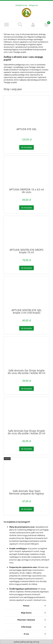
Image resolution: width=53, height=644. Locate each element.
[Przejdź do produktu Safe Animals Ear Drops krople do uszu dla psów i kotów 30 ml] (26, 354)
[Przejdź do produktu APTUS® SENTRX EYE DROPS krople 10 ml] (26, 233)
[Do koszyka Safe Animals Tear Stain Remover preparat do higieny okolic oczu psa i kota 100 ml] (26, 509)
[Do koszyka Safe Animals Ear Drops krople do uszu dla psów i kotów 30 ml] (26, 389)
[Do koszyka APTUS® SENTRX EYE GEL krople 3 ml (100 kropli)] (26, 328)
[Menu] (7, 25)
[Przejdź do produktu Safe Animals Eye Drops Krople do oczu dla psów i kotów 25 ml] (26, 414)
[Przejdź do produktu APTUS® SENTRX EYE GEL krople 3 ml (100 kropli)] (26, 293)
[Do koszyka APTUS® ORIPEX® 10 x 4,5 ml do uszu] (26, 208)
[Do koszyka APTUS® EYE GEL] (26, 147)
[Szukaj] (20, 24)
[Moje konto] (33, 25)
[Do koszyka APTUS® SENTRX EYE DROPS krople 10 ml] (26, 268)
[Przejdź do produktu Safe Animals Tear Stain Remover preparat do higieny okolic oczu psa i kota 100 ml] (26, 474)
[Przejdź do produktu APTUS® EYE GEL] (26, 113)
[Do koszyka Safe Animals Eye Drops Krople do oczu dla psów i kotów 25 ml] (26, 449)
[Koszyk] (46, 24)
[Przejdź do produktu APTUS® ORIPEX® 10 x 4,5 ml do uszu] (26, 173)
